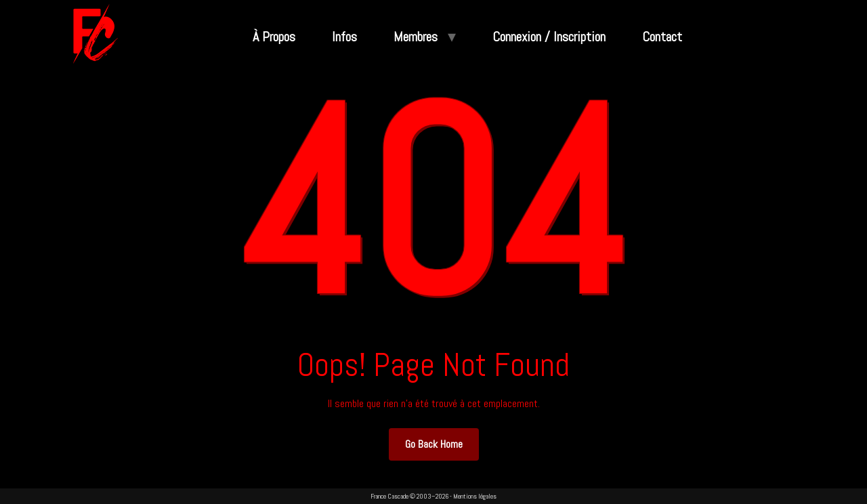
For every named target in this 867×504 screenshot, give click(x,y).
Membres (416, 37)
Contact (662, 37)
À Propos (274, 37)
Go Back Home (434, 444)
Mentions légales (475, 496)
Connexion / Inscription (549, 37)
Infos (344, 37)
